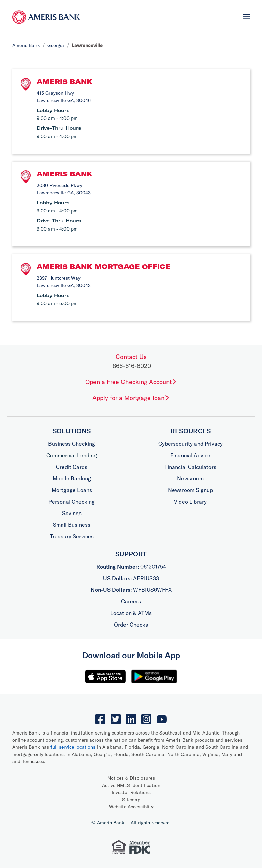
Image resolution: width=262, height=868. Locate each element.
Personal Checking (72, 502)
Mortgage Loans (72, 490)
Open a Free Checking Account (131, 382)
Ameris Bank (26, 45)
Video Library (190, 502)
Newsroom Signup (190, 490)
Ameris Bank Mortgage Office (104, 266)
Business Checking (72, 444)
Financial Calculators (190, 467)
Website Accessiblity (131, 807)
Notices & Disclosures (131, 778)
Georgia (56, 45)
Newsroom (190, 478)
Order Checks (131, 625)
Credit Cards (72, 467)
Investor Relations (131, 792)
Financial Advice (190, 455)
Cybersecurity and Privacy (191, 444)
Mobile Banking (72, 478)
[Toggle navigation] (246, 16)
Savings (72, 513)
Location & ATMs (131, 613)
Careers (131, 601)
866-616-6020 (132, 366)
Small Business (72, 525)
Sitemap (131, 800)
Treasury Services (72, 536)
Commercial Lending (72, 455)
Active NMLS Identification (131, 785)
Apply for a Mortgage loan (131, 398)
